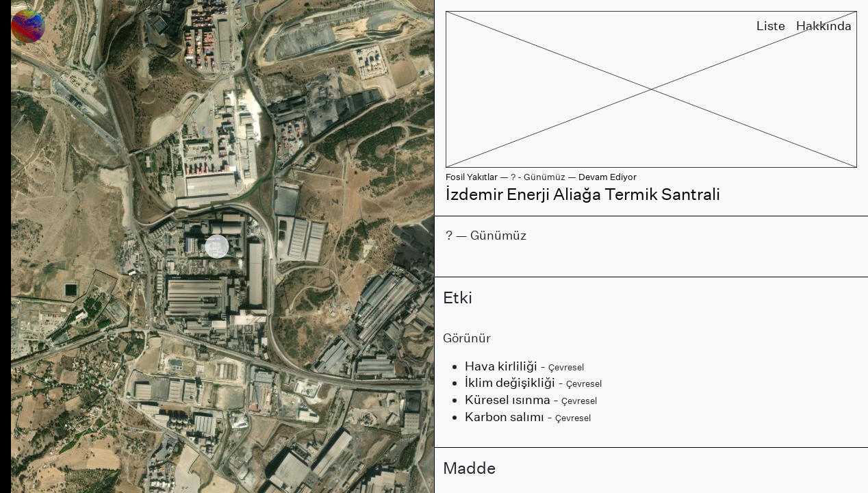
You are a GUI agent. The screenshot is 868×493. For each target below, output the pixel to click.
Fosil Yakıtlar (472, 177)
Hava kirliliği (501, 366)
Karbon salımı (505, 417)
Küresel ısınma (508, 400)
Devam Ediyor (608, 177)
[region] (217, 246)
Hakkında (824, 26)
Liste (771, 26)
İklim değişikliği (510, 382)
